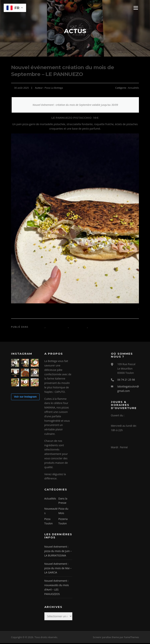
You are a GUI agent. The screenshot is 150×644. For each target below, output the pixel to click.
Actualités (133, 89)
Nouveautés (78, 328)
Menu (136, 8)
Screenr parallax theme (106, 638)
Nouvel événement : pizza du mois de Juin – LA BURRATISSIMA (58, 552)
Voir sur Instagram (25, 398)
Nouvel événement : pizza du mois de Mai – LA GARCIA (58, 569)
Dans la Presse (57, 328)
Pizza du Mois (99, 328)
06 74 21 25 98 (126, 381)
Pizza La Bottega (54, 89)
